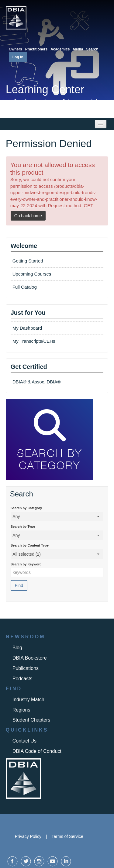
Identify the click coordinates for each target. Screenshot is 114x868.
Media (78, 49)
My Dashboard (27, 328)
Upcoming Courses (32, 274)
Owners (16, 49)
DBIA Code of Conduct (37, 751)
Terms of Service (67, 836)
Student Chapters (31, 720)
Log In (18, 57)
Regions (21, 710)
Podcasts (22, 679)
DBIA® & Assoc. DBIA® (37, 382)
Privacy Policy (28, 836)
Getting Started (28, 261)
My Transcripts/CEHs (34, 341)
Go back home (28, 216)
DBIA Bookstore (30, 658)
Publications (26, 668)
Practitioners (36, 49)
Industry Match (28, 700)
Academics (60, 49)
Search (92, 49)
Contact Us (24, 741)
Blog (17, 648)
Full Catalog (25, 287)
